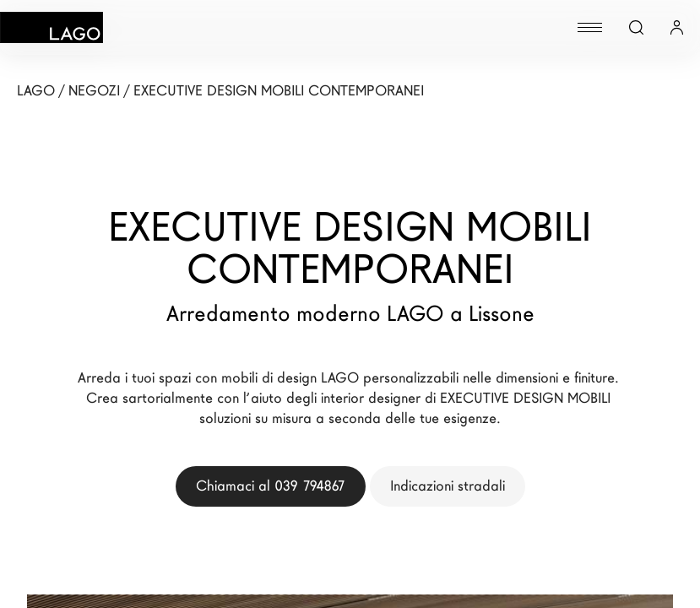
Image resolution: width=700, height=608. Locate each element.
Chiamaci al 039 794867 (271, 486)
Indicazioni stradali (448, 486)
